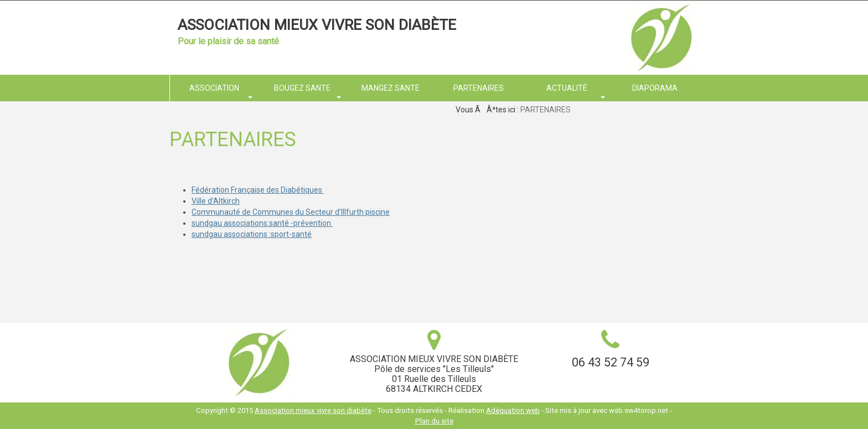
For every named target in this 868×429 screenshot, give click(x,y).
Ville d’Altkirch (216, 201)
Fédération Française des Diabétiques (258, 190)
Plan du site (434, 421)
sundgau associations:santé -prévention (262, 223)
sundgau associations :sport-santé (252, 234)
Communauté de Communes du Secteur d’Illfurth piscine (291, 212)
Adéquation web (513, 410)
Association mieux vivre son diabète (317, 25)
